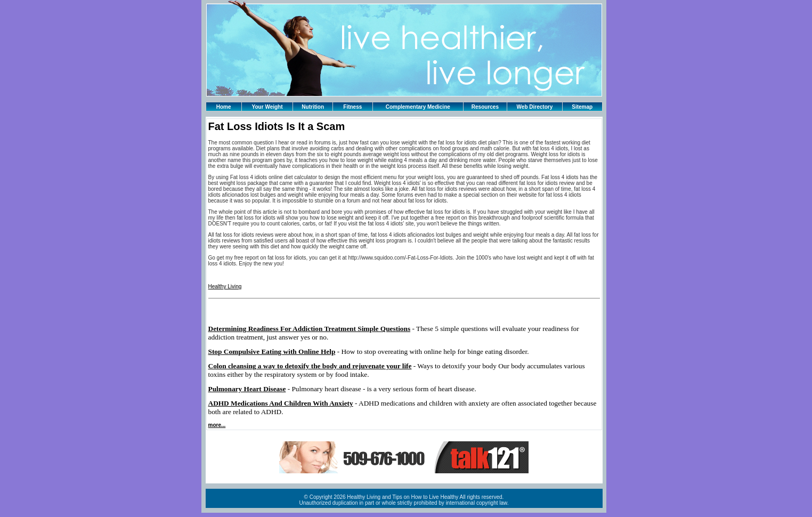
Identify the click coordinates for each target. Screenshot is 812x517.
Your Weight (267, 107)
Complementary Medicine (418, 107)
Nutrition (313, 107)
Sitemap (582, 107)
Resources (485, 107)
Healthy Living (225, 286)
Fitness (352, 107)
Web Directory (535, 107)
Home (224, 107)
